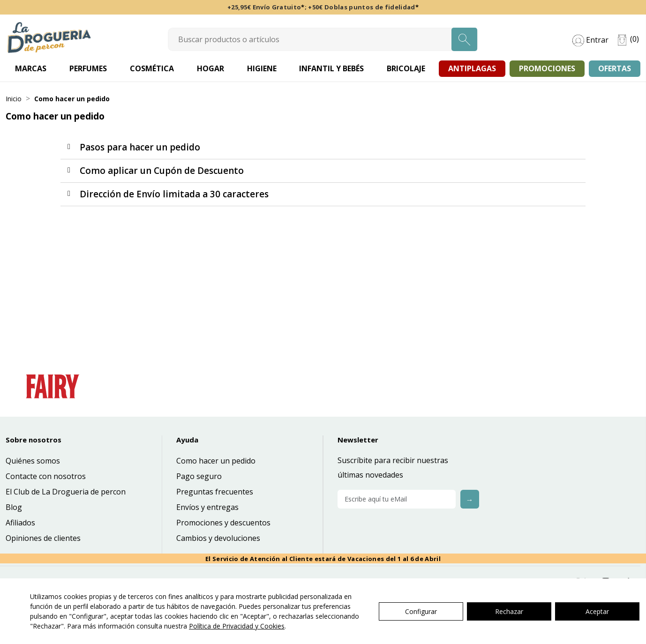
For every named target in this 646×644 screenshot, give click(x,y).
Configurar (421, 611)
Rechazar (509, 611)
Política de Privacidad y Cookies (237, 626)
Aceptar (597, 611)
